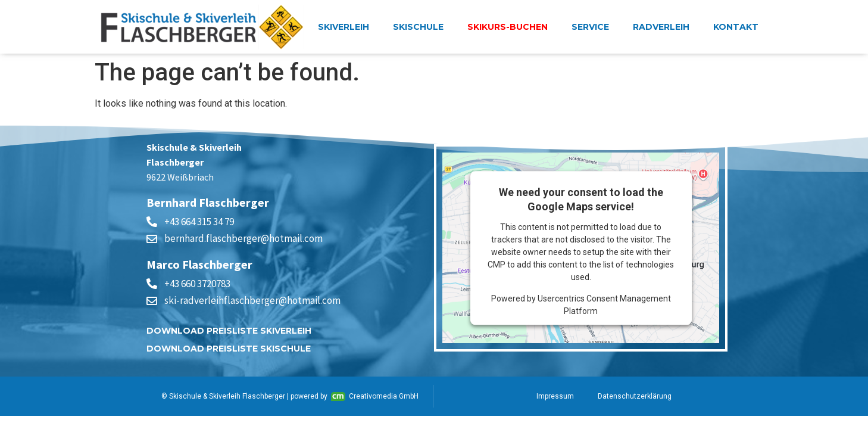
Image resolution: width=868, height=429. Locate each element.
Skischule (418, 27)
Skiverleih (344, 27)
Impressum (555, 396)
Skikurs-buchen (508, 27)
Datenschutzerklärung (635, 396)
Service (590, 27)
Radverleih (661, 27)
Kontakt (736, 27)
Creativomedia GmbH (375, 397)
